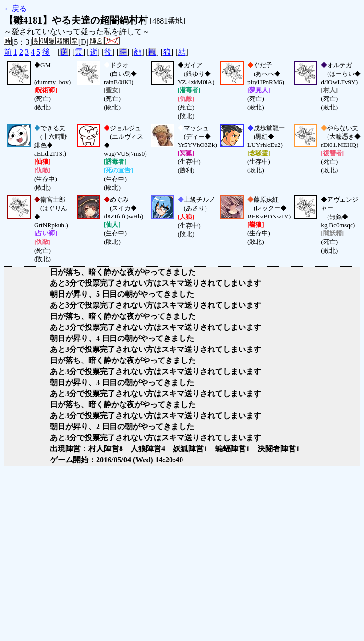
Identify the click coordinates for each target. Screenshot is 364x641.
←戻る (15, 8)
